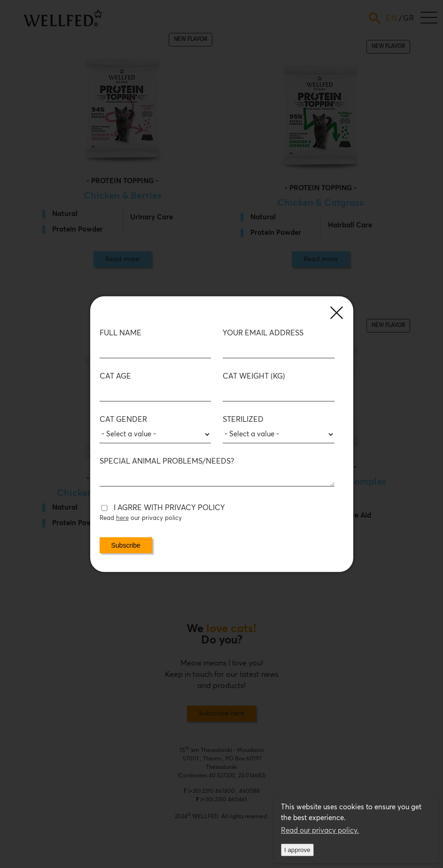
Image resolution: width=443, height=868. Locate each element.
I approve (297, 850)
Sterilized (243, 419)
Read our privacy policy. (320, 831)
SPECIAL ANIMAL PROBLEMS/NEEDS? (167, 461)
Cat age (115, 376)
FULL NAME (120, 333)
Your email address (263, 333)
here (122, 518)
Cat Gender (123, 419)
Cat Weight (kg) (254, 376)
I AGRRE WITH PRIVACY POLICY (169, 508)
